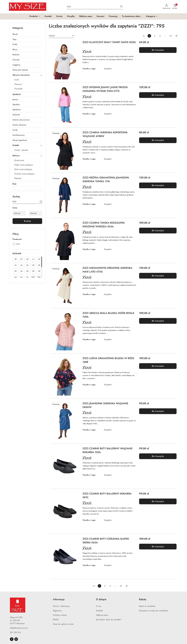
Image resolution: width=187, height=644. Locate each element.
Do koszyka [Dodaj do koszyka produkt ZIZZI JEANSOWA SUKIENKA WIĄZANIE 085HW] (158, 411)
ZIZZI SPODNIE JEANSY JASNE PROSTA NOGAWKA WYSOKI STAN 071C (105, 89)
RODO (56, 620)
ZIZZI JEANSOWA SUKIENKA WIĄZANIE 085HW (105, 405)
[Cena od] (19, 213)
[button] (35, 16)
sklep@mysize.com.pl (19, 628)
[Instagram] (16, 639)
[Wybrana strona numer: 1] (149, 36)
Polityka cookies (60, 615)
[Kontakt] (48, 16)
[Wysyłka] (71, 16)
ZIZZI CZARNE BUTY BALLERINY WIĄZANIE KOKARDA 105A (107, 450)
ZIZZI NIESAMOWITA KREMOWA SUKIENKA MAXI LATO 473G (107, 270)
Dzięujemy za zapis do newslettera (154, 611)
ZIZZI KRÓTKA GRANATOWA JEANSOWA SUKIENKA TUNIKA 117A (106, 179)
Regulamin (57, 611)
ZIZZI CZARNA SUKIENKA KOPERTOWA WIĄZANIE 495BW (105, 134)
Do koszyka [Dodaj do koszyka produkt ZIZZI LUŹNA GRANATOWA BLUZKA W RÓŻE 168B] (158, 366)
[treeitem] (27, 34)
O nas (99, 606)
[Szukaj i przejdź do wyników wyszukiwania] (121, 7)
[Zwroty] (59, 16)
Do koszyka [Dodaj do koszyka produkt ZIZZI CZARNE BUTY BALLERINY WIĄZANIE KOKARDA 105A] (158, 456)
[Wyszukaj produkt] (95, 7)
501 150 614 (15, 632)
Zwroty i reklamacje (61, 606)
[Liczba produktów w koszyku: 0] (175, 7)
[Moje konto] (167, 7)
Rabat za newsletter (147, 606)
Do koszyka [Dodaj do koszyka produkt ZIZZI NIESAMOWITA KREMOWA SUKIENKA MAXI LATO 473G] (158, 276)
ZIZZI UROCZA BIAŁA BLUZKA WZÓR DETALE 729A (108, 315)
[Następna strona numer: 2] (176, 36)
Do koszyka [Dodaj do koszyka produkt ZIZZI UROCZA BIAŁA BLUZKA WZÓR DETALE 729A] (158, 321)
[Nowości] (101, 16)
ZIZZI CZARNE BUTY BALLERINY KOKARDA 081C (107, 496)
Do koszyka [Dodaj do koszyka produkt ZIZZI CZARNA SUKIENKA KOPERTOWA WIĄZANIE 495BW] (158, 140)
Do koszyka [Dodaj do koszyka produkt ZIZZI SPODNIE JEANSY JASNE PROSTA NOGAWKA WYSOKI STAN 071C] (158, 95)
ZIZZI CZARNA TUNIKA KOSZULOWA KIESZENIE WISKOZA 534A (104, 225)
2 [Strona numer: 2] (155, 36)
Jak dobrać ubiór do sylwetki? (109, 620)
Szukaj (27, 221)
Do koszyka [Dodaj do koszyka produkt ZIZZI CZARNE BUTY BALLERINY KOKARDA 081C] (158, 501)
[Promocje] (113, 16)
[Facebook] (12, 639)
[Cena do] (35, 213)
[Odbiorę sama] (86, 16)
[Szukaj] (41, 202)
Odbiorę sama (102, 615)
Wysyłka (99, 611)
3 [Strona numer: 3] (160, 36)
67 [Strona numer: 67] (171, 36)
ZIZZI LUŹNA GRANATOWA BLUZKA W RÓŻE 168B (108, 360)
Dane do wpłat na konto (63, 624)
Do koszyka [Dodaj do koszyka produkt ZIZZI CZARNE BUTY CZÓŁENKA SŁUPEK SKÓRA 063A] (158, 547)
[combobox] (62, 36)
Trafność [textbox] (52, 36)
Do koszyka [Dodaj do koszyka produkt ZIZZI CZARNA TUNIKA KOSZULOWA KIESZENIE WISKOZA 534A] (158, 230)
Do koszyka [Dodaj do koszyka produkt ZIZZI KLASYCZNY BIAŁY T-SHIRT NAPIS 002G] (158, 50)
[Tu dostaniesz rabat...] (132, 16)
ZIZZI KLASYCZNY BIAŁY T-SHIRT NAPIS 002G (109, 42)
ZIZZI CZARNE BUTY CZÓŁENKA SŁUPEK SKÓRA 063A (106, 541)
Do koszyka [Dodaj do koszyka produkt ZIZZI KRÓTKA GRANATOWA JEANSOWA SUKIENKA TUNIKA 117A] (158, 185)
